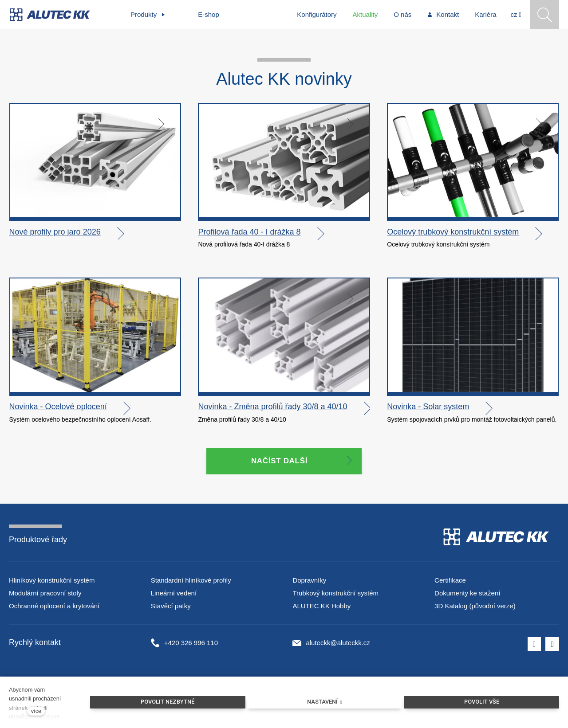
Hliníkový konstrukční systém (52, 581)
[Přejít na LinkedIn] (552, 645)
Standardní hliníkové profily (191, 581)
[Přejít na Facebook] (534, 645)
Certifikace (450, 581)
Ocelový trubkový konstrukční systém (453, 233)
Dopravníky (309, 581)
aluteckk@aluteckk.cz (338, 644)
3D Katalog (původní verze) (475, 607)
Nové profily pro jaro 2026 (55, 233)
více (36, 711)
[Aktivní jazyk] (516, 15)
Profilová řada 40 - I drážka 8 (249, 233)
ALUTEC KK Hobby (321, 607)
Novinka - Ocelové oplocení (58, 408)
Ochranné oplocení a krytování (54, 607)
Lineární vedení (174, 594)
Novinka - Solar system (428, 408)
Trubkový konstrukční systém (335, 594)
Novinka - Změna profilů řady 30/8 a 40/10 (272, 408)
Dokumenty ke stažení (467, 594)
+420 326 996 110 (191, 644)
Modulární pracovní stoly (45, 594)
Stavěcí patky (171, 607)
